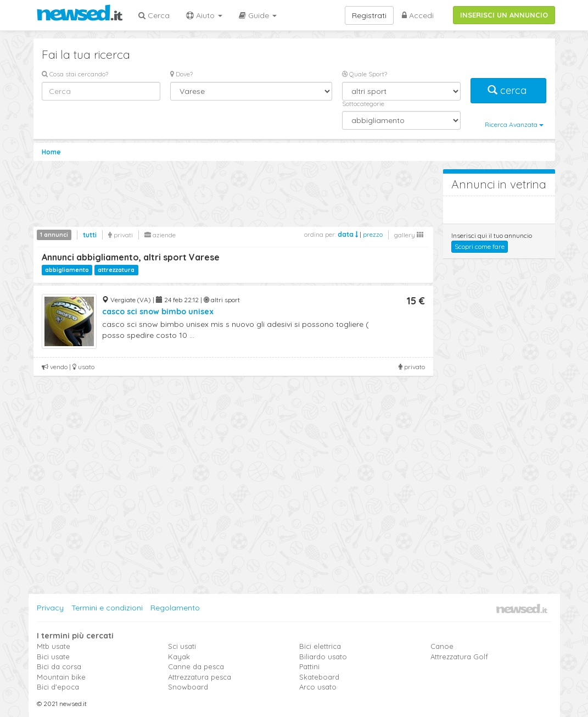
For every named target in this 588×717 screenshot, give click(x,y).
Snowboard (188, 687)
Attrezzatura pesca (200, 677)
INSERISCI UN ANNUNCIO (504, 15)
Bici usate (53, 657)
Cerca (154, 15)
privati (121, 235)
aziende (160, 235)
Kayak (179, 657)
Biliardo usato (323, 657)
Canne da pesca (196, 666)
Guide (258, 15)
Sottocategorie (363, 104)
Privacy (50, 608)
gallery (409, 235)
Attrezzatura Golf (459, 657)
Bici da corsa (59, 666)
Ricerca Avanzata (514, 124)
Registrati (369, 15)
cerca (508, 90)
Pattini (309, 666)
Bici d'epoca (58, 687)
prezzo (373, 234)
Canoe (442, 646)
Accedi (418, 15)
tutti (90, 235)
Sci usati (182, 646)
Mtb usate (54, 646)
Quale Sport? (365, 74)
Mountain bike (61, 677)
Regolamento (175, 608)
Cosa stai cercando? (75, 74)
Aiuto (204, 15)
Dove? (181, 74)
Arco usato (318, 687)
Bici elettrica (320, 646)
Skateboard (319, 677)
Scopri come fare (480, 246)
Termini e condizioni (107, 608)
